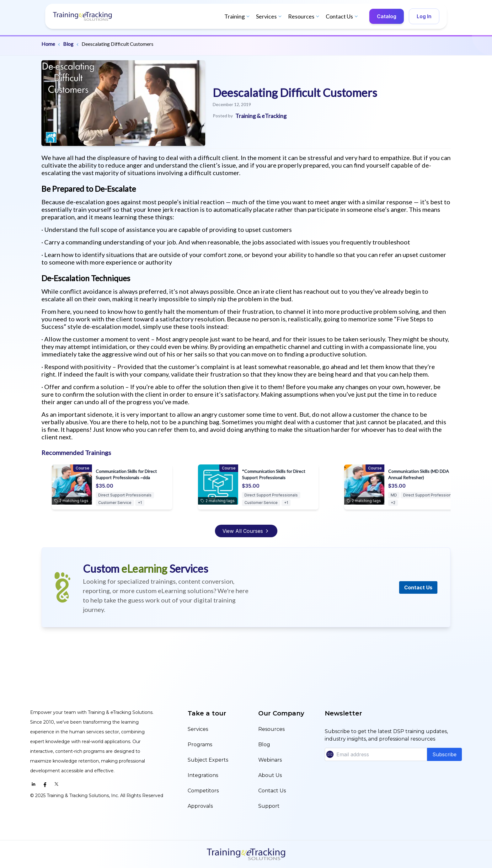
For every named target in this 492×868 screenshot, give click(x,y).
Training (238, 16)
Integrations (203, 775)
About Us (270, 775)
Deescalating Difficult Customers (118, 44)
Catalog (387, 16)
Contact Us (342, 16)
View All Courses (246, 531)
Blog (68, 44)
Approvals (200, 806)
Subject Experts (208, 760)
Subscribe (444, 754)
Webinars (270, 760)
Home (48, 44)
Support (269, 806)
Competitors (203, 791)
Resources (304, 16)
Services (270, 16)
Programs (200, 745)
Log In (424, 16)
